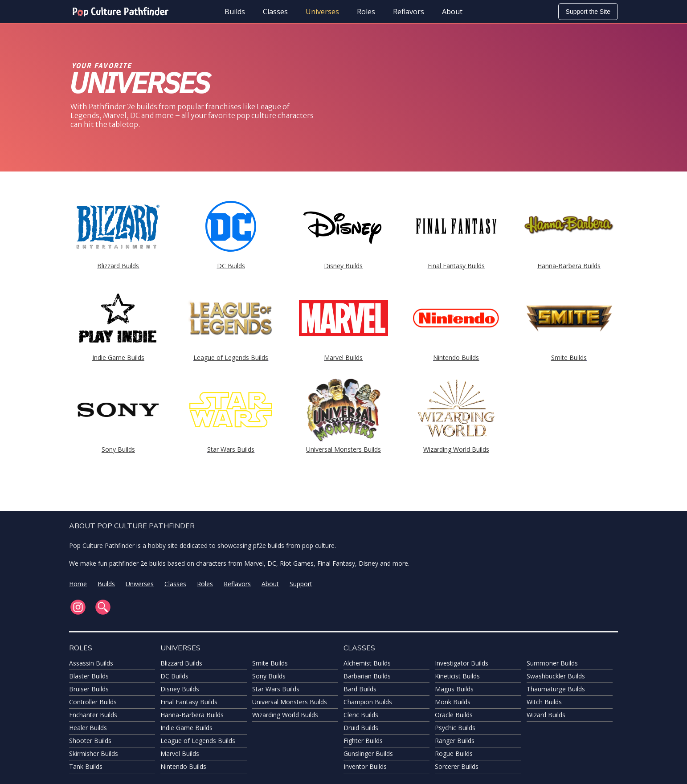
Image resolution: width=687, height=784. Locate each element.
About (452, 12)
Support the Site (588, 12)
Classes (275, 12)
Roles (366, 12)
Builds (235, 12)
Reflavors (409, 12)
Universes (322, 12)
